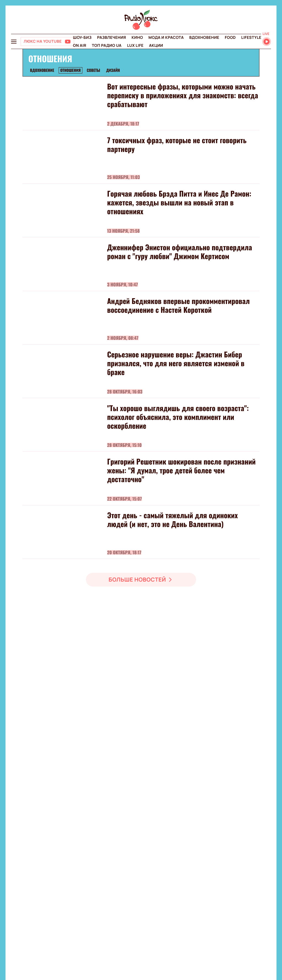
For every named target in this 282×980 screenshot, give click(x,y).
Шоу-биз (82, 38)
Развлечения (111, 38)
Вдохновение (204, 38)
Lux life (135, 46)
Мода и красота (166, 38)
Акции (156, 46)
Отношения (70, 70)
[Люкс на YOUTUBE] (47, 42)
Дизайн (113, 70)
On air (80, 46)
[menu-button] (14, 42)
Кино (137, 38)
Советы (93, 70)
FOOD (230, 38)
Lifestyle (251, 38)
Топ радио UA (107, 46)
